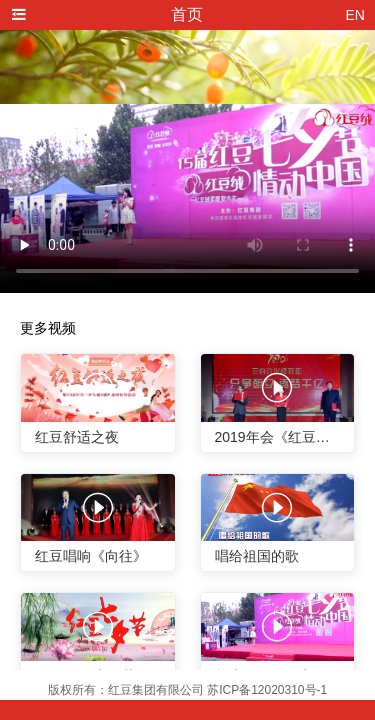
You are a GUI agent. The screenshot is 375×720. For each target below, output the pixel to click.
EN (355, 15)
